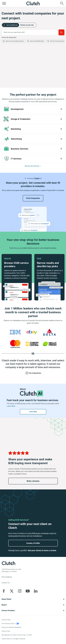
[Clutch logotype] (8, 563)
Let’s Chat (33, 412)
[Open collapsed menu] (4, 3)
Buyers (4, 605)
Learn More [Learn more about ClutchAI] (11, 406)
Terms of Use (6, 631)
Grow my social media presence (15, 41)
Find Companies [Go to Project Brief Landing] (33, 198)
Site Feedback (7, 577)
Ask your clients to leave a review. (42, 550)
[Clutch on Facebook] (4, 591)
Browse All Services (32, 166)
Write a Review (33, 481)
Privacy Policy (6, 620)
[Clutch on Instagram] (20, 591)
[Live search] (62, 3)
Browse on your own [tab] (27, 25)
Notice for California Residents (11, 627)
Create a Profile (33, 543)
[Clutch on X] (12, 591)
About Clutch (6, 599)
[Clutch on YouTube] (28, 591)
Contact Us (6, 583)
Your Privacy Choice (8, 624)
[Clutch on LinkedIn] (36, 591)
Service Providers (8, 611)
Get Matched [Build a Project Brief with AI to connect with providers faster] (61, 32)
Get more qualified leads (37, 41)
